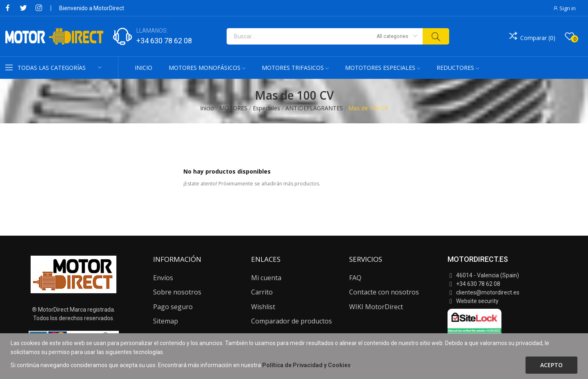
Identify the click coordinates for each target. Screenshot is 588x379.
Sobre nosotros (177, 292)
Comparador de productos (292, 321)
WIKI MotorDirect (376, 307)
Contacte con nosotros (384, 292)
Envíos (163, 278)
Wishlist (263, 307)
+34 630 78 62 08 (164, 41)
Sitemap (166, 321)
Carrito (262, 292)
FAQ (355, 278)
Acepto (551, 365)
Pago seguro (173, 307)
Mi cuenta (266, 278)
